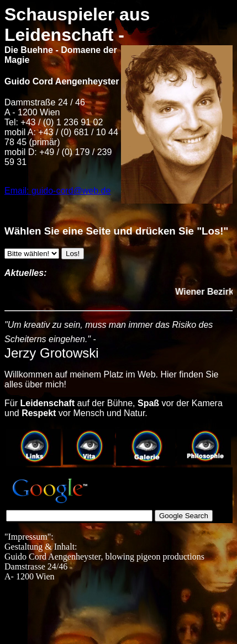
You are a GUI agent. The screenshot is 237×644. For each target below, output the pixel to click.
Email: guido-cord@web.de (57, 191)
